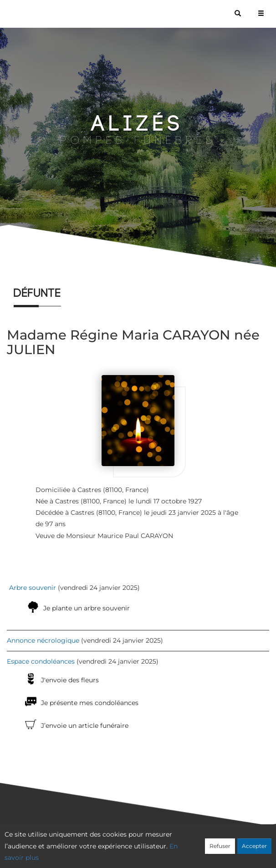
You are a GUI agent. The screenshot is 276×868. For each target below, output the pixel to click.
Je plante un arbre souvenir (87, 608)
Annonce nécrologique (43, 640)
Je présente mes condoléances (90, 703)
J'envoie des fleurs (70, 680)
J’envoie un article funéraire (85, 726)
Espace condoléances (41, 661)
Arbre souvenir (33, 588)
